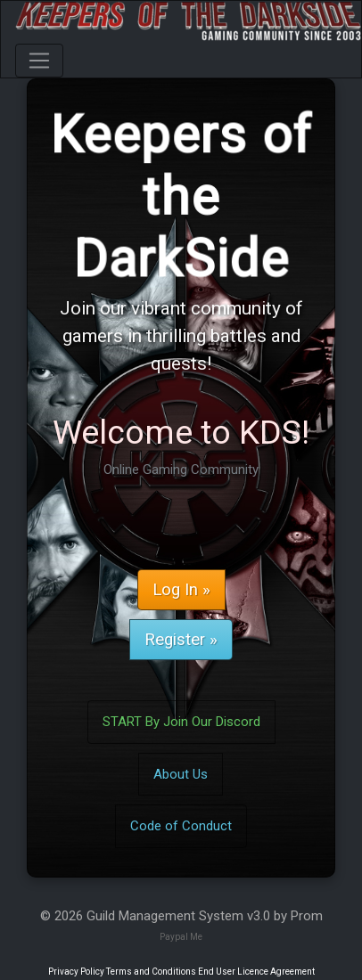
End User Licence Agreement (256, 972)
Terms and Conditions (151, 972)
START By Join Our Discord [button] (181, 722)
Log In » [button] (181, 590)
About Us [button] (181, 774)
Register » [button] (181, 640)
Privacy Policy (76, 972)
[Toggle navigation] (39, 61)
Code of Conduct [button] (181, 826)
